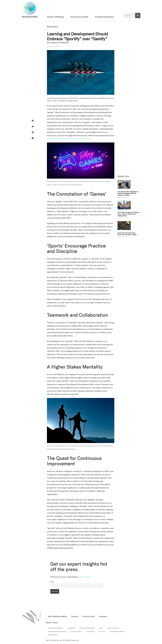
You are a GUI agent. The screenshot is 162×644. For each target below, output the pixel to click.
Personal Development (87, 628)
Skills (101, 628)
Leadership (71, 628)
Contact (75, 616)
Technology (90, 631)
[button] (33, 121)
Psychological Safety (117, 631)
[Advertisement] (129, 132)
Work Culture (52, 27)
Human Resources (113, 628)
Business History (76, 631)
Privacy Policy (85, 577)
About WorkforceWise (57, 616)
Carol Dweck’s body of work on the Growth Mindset (69, 139)
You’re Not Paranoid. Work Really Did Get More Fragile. (127, 234)
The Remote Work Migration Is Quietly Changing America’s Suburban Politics (128, 193)
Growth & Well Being (55, 17)
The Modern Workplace (104, 17)
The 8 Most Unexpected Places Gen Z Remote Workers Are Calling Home (128, 214)
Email (52, 582)
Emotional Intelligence (56, 628)
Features (103, 616)
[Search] (138, 15)
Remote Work (53, 635)
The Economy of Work (79, 17)
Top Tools (102, 631)
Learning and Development (57, 631)
